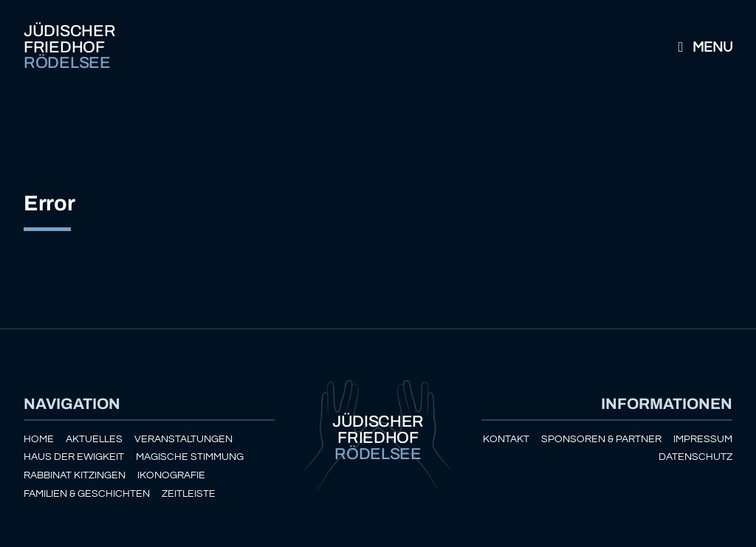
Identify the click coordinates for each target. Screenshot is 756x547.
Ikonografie (171, 475)
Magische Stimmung (190, 457)
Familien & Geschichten (87, 493)
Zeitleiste (189, 493)
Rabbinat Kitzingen (75, 475)
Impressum (703, 439)
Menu (702, 47)
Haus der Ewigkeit (74, 457)
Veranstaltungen (183, 439)
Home (39, 439)
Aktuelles (94, 439)
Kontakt (506, 439)
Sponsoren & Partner (601, 439)
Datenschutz (695, 457)
